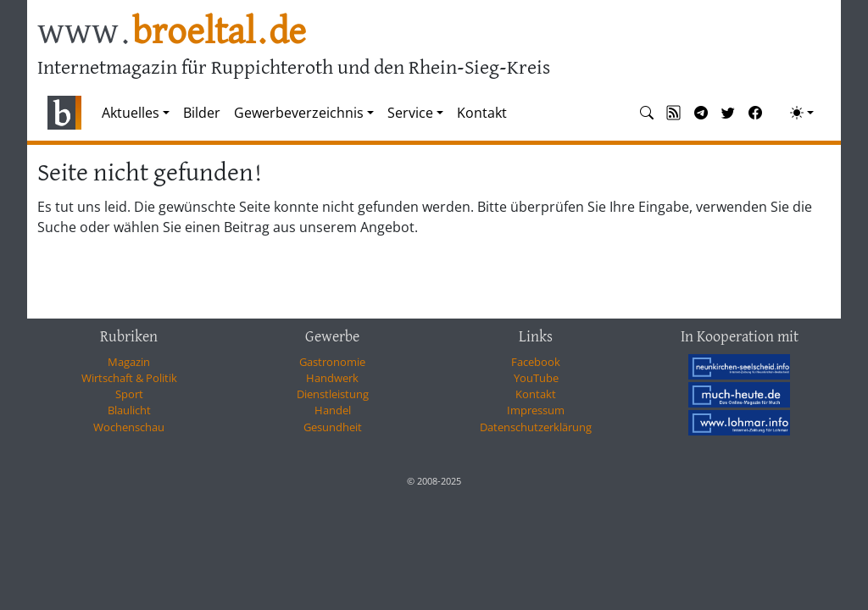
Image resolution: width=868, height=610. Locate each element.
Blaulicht (129, 410)
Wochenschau (129, 427)
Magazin (129, 362)
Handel (333, 410)
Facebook (536, 362)
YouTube (536, 378)
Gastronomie (332, 362)
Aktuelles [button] (131, 113)
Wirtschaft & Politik (129, 378)
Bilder (202, 113)
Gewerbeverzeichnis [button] (299, 113)
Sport (129, 394)
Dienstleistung (333, 394)
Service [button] (410, 113)
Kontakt (482, 113)
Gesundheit (333, 427)
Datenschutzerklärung (536, 427)
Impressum (536, 410)
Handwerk (332, 378)
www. (172, 33)
